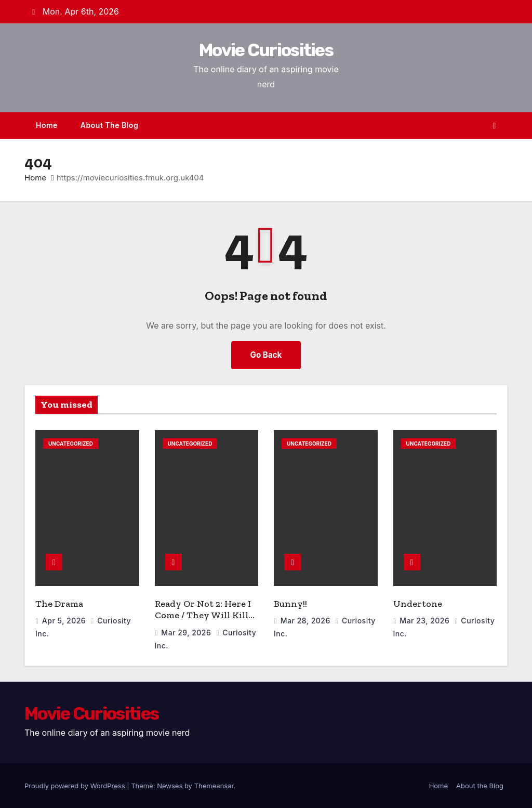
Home (47, 125)
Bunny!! (290, 604)
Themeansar (214, 786)
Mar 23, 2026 (425, 621)
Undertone (418, 604)
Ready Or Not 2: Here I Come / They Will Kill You (203, 615)
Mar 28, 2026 (307, 621)
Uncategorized (71, 444)
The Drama (59, 604)
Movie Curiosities (266, 50)
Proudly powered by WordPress (76, 786)
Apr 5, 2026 (65, 621)
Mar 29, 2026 (187, 633)
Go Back (266, 355)
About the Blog (109, 125)
